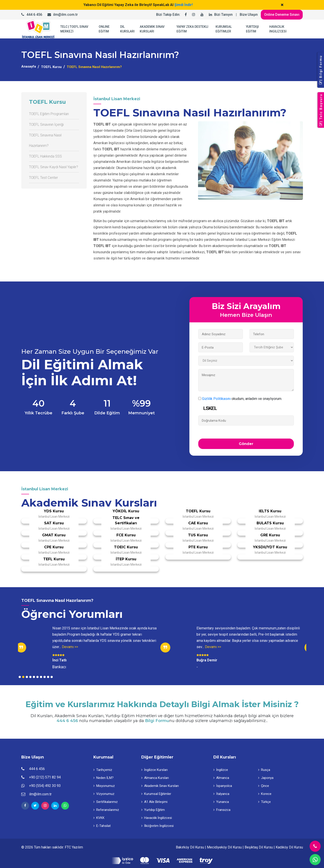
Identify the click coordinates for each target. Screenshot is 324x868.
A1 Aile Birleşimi (154, 802)
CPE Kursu (54, 547)
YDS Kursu (54, 511)
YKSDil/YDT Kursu (270, 547)
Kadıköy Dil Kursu (289, 847)
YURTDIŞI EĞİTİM (252, 29)
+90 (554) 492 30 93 (45, 786)
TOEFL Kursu (51, 67)
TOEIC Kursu (126, 547)
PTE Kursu (198, 547)
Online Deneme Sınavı (282, 15)
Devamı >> (70, 647)
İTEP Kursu (126, 559)
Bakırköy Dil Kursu (190, 847)
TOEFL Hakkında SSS (45, 156)
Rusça (264, 770)
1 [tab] (20, 677)
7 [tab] (41, 677)
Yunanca (221, 802)
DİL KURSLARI (127, 29)
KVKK (99, 818)
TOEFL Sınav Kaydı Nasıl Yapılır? (54, 167)
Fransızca (222, 810)
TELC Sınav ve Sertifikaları (126, 520)
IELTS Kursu (270, 511)
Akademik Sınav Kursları (160, 786)
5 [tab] (34, 677)
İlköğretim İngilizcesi (157, 826)
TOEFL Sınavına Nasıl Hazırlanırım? (45, 140)
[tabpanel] (90, 648)
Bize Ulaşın (249, 15)
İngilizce (221, 770)
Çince (264, 786)
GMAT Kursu (54, 535)
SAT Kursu (54, 523)
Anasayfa (29, 66)
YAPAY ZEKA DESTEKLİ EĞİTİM (192, 29)
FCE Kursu (126, 535)
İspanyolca (223, 786)
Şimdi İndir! (184, 5)
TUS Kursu (198, 535)
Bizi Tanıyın (223, 15)
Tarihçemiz (103, 770)
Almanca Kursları (155, 778)
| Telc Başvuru (321, 110)
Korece (265, 794)
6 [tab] (37, 677)
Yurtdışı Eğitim (153, 810)
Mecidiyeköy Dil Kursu (224, 847)
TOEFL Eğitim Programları (49, 114)
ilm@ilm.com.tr (66, 15)
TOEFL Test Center (43, 178)
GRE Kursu (270, 535)
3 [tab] (27, 677)
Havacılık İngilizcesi (157, 818)
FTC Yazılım (74, 847)
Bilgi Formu (157, 721)
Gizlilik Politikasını (216, 399)
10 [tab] (52, 677)
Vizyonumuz (104, 794)
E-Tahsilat (102, 826)
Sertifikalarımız (106, 802)
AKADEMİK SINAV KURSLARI (152, 29)
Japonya (266, 778)
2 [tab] (23, 677)
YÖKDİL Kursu (126, 511)
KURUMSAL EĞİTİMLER (224, 29)
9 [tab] (48, 677)
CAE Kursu (198, 523)
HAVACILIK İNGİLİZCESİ (278, 29)
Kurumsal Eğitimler (156, 794)
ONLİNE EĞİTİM (104, 29)
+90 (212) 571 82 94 (45, 777)
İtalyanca (221, 794)
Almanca (221, 778)
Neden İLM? (103, 778)
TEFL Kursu (54, 559)
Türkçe (264, 802)
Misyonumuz (104, 786)
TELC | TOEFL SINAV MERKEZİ (74, 29)
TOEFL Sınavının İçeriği (46, 125)
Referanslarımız (106, 810)
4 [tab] (30, 677)
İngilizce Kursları (154, 770)
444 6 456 (34, 15)
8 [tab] (45, 677)
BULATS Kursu (270, 523)
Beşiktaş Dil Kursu (259, 847)
